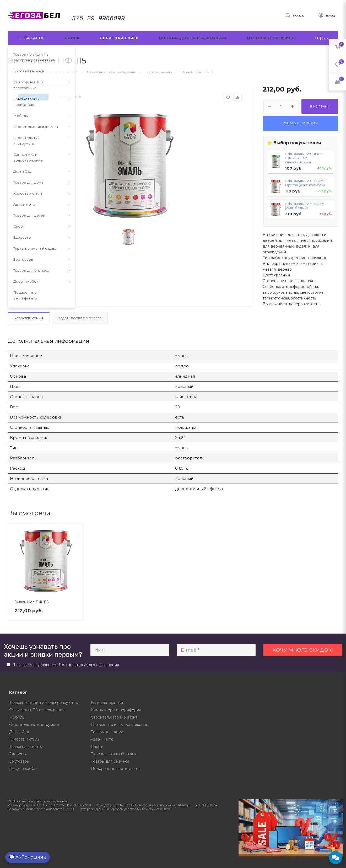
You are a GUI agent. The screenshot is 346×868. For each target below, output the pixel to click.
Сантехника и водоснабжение (120, 725)
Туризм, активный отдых (114, 754)
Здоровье (18, 754)
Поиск (72, 38)
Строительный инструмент (34, 725)
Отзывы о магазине (271, 38)
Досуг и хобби (23, 769)
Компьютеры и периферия (116, 710)
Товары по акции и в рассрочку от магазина (46, 703)
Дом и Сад (19, 732)
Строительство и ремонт (114, 717)
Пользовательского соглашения (89, 665)
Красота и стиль (24, 739)
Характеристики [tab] (29, 318)
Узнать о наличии (300, 123)
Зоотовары (19, 761)
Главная (15, 72)
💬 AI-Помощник (28, 857)
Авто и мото (102, 739)
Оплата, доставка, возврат (193, 38)
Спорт (97, 747)
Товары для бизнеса (110, 761)
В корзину (320, 106)
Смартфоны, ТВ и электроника (38, 710)
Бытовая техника (107, 703)
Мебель (17, 717)
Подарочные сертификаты (116, 769)
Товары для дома (107, 732)
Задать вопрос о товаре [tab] (80, 318)
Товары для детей (26, 747)
